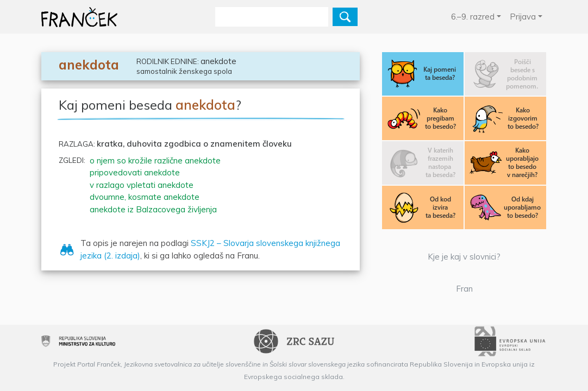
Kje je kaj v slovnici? (464, 257)
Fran (464, 289)
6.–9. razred (473, 17)
